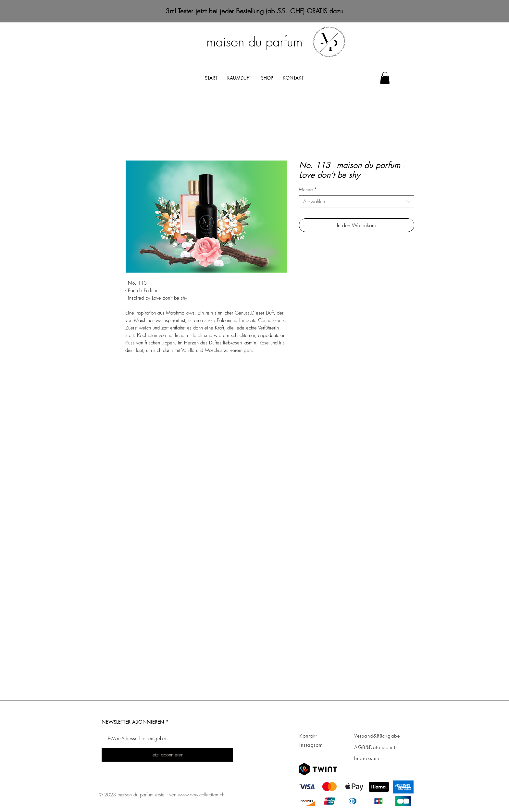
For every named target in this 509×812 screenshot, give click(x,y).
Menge (308, 189)
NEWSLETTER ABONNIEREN (133, 722)
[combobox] (357, 202)
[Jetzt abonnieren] (167, 755)
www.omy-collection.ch (201, 795)
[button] (385, 78)
